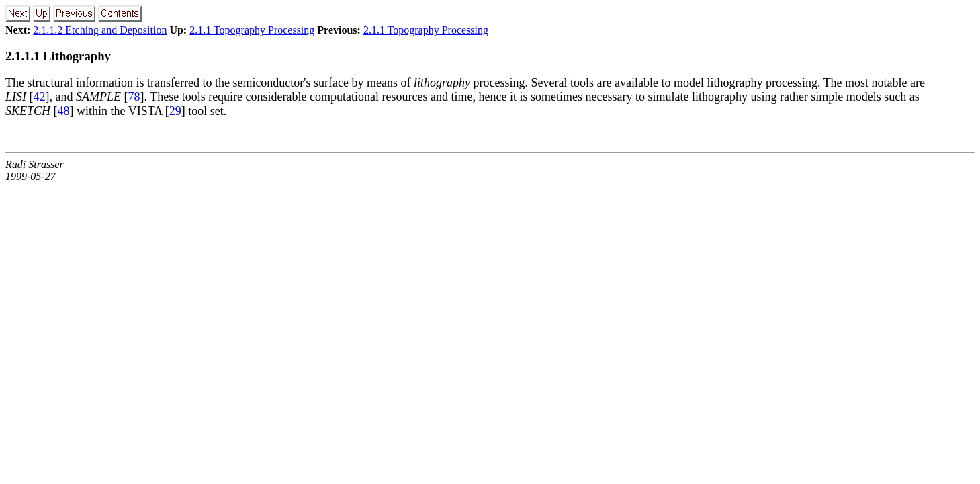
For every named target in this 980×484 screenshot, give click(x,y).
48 (64, 111)
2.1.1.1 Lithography (58, 56)
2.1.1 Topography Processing (252, 30)
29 (175, 111)
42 (40, 97)
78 (134, 97)
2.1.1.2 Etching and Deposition (100, 30)
